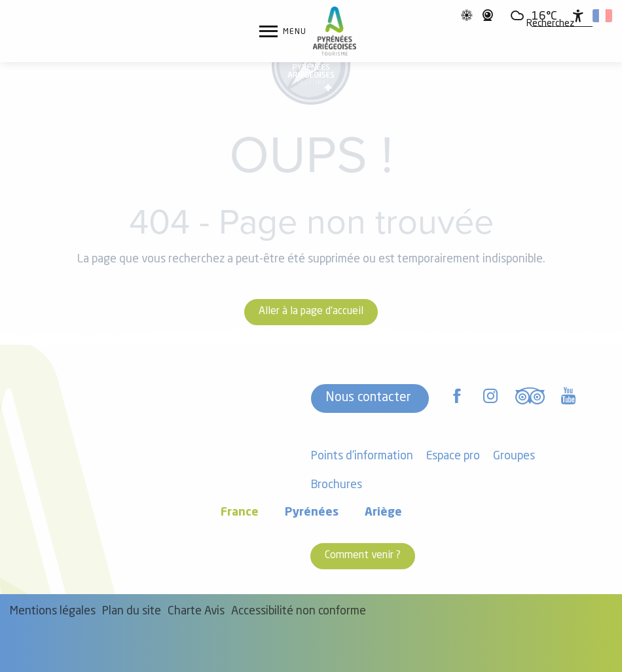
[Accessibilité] (578, 16)
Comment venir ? (363, 556)
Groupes (514, 456)
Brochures (337, 485)
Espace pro (453, 456)
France (240, 513)
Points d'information (362, 456)
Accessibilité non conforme (299, 611)
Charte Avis (196, 611)
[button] (550, 24)
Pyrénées (312, 513)
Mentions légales (53, 611)
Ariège (383, 513)
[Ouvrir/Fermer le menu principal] (283, 31)
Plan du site (132, 611)
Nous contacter (368, 398)
